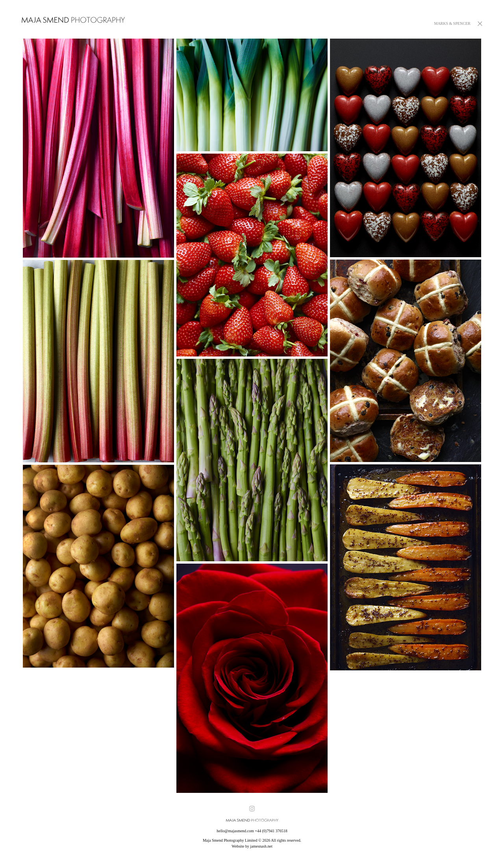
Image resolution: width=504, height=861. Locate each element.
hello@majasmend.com (235, 831)
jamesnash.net (261, 846)
